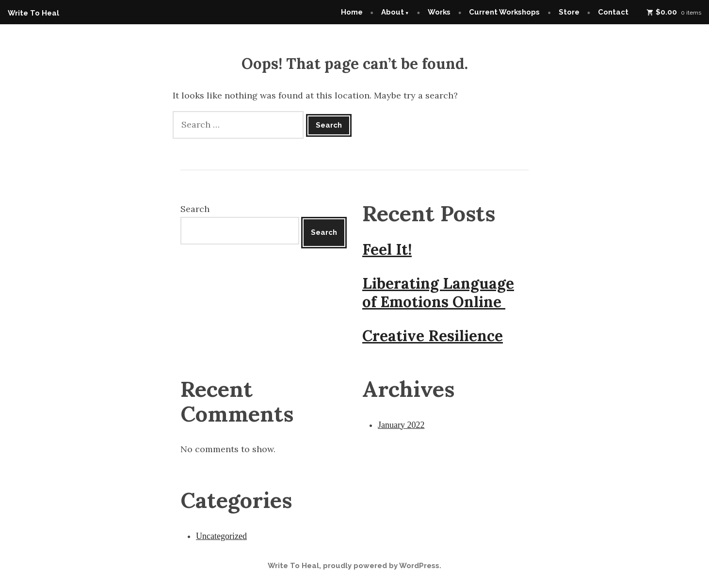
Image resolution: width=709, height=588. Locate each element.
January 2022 (401, 425)
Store (569, 12)
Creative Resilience (433, 336)
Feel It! (387, 249)
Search (195, 209)
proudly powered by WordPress (381, 566)
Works (439, 12)
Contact (613, 12)
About (393, 12)
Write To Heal (33, 13)
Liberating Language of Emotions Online (438, 293)
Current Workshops (504, 12)
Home (352, 12)
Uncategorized (221, 536)
